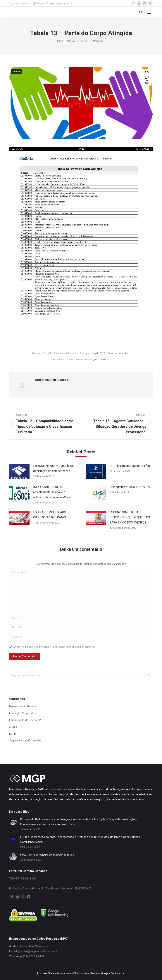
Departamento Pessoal (23, 706)
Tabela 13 (104, 360)
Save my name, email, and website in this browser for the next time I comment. (54, 647)
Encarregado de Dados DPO (26, 720)
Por (65, 353)
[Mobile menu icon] (149, 12)
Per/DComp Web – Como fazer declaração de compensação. (54, 468)
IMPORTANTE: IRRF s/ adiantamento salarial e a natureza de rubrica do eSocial (53, 492)
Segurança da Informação (25, 741)
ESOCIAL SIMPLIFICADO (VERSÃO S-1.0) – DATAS (50, 515)
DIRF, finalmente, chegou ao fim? (130, 466)
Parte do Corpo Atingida (86, 360)
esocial (69, 360)
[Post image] (19, 472)
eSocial (17, 72)
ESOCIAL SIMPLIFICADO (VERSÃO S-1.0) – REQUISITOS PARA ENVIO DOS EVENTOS (130, 517)
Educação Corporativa (23, 713)
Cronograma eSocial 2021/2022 (130, 487)
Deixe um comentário (119, 353)
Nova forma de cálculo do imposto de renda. (47, 855)
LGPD (13, 734)
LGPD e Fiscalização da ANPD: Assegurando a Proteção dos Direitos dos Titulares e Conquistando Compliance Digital (80, 839)
